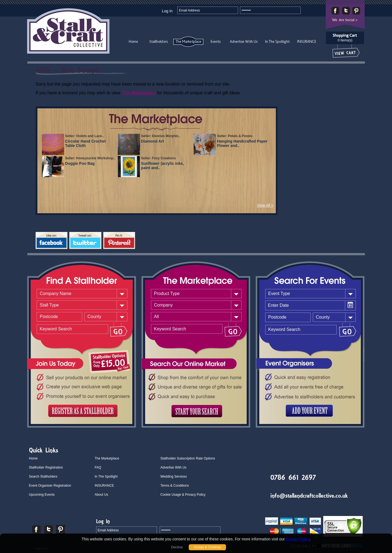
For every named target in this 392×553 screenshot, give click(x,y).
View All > (265, 205)
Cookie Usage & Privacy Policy (183, 495)
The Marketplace (188, 41)
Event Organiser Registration (50, 486)
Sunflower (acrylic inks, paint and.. (162, 166)
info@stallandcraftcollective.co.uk (309, 496)
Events (216, 41)
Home (133, 41)
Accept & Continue (207, 547)
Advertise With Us (244, 41)
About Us (101, 495)
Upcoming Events (42, 495)
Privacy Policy (297, 539)
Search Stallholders (43, 477)
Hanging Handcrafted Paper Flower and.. (242, 143)
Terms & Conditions (175, 486)
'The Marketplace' (138, 93)
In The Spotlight (277, 41)
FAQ (98, 467)
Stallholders (158, 41)
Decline (177, 547)
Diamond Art (152, 141)
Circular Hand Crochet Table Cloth (86, 143)
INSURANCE (307, 41)
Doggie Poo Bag (80, 163)
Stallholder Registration (46, 467)
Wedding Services (174, 477)
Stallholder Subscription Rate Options (188, 458)
